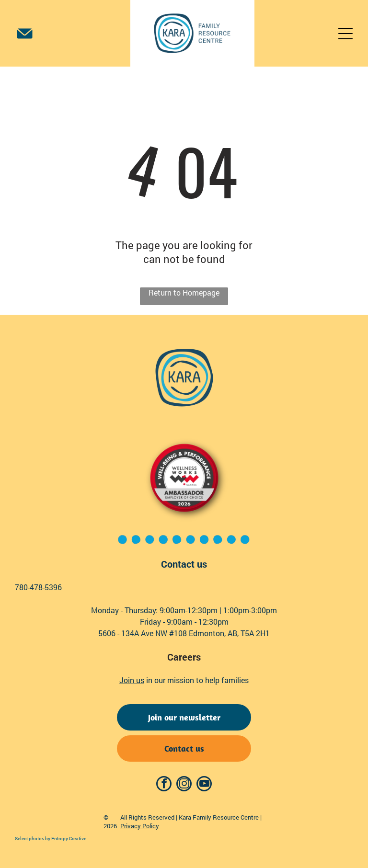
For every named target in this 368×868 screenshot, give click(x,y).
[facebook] (164, 785)
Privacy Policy (140, 826)
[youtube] (204, 785)
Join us (132, 680)
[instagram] (184, 785)
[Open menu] (345, 34)
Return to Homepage (184, 292)
